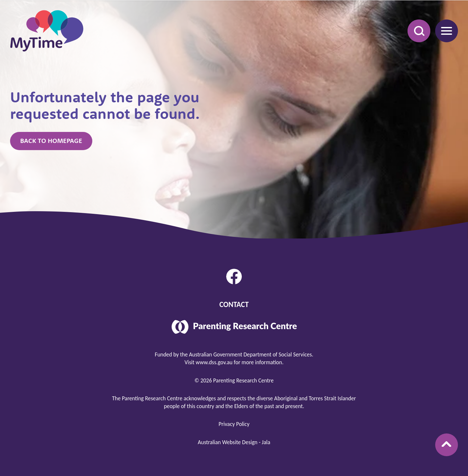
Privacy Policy (234, 424)
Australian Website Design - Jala (234, 442)
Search (415, 31)
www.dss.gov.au (214, 362)
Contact (234, 304)
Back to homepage (51, 141)
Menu (444, 31)
